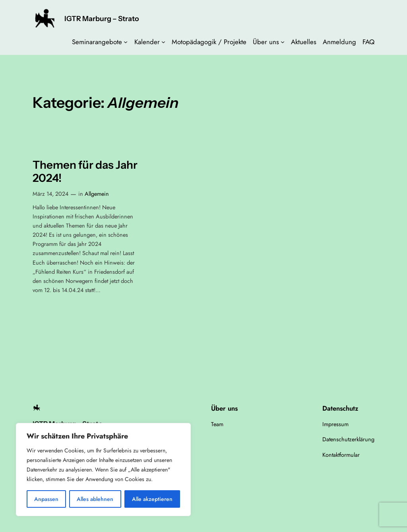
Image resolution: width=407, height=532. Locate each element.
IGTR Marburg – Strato (102, 19)
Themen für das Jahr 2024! (85, 171)
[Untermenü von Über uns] (283, 42)
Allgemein (97, 194)
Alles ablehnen (95, 499)
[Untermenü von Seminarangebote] (126, 42)
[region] (103, 470)
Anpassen (46, 499)
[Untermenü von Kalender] (163, 42)
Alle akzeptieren (152, 499)
